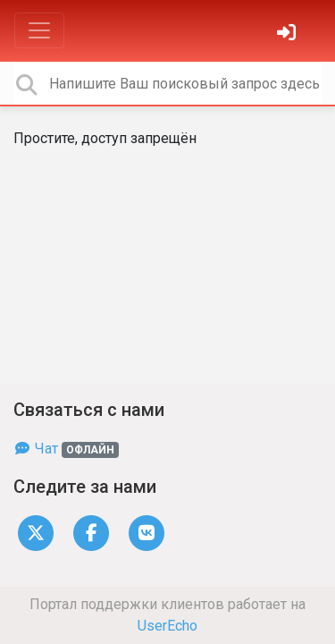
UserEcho (167, 626)
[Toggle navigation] (39, 30)
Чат (66, 449)
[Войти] (289, 34)
